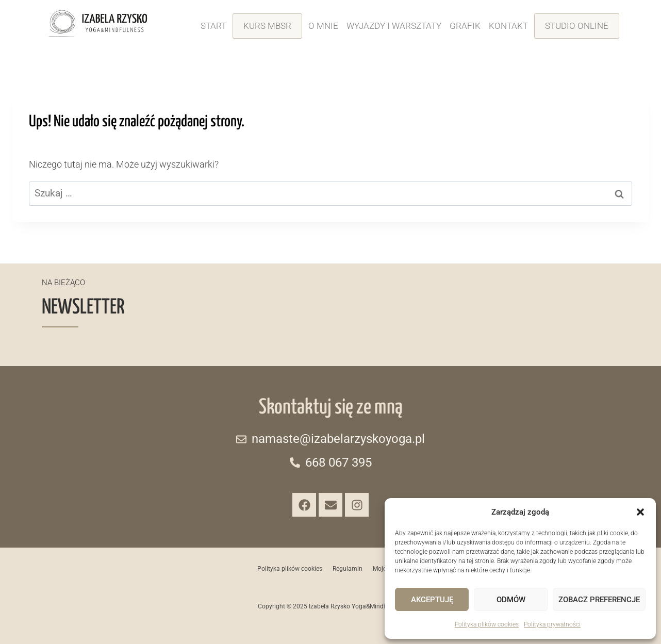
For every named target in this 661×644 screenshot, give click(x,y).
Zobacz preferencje (599, 600)
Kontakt (508, 26)
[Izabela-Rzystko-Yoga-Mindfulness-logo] (98, 23)
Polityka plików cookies (487, 624)
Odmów (511, 600)
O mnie (323, 26)
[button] (640, 512)
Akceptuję (432, 600)
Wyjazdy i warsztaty (394, 26)
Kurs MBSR (267, 26)
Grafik (465, 26)
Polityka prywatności (552, 624)
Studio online (577, 26)
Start (213, 26)
